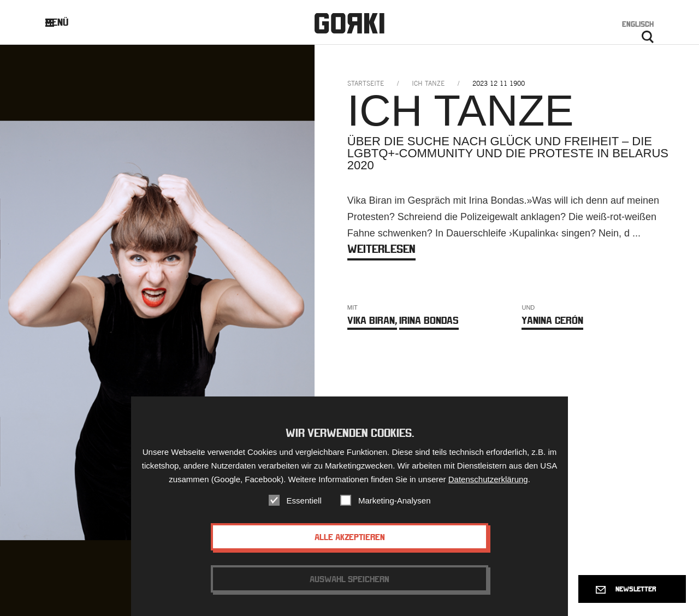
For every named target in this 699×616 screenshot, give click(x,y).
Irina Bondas (429, 320)
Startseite (366, 83)
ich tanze (428, 83)
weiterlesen (381, 249)
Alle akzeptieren (350, 549)
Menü (65, 22)
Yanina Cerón (552, 320)
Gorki (349, 23)
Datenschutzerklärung (488, 491)
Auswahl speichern (349, 591)
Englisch (638, 24)
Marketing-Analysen (395, 513)
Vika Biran (372, 320)
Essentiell (304, 513)
